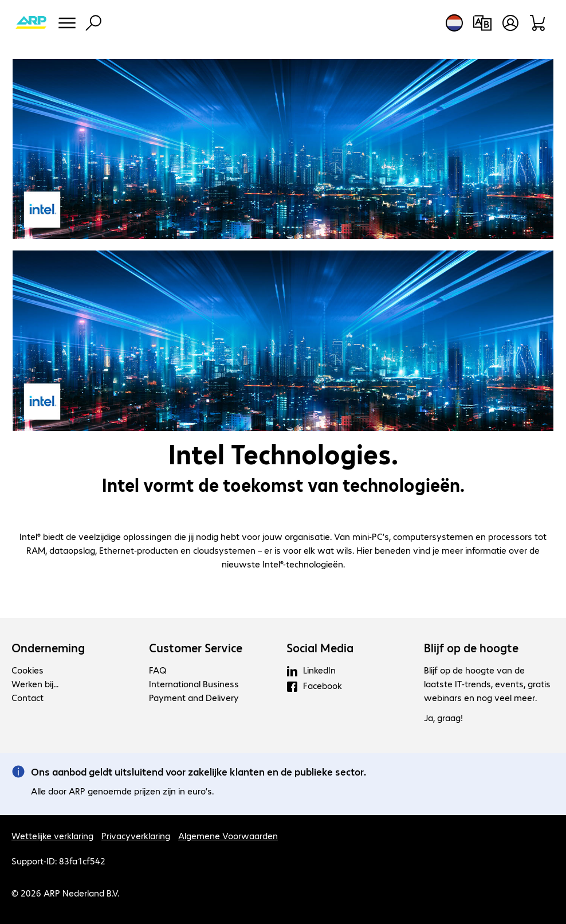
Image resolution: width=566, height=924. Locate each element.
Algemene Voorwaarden (228, 835)
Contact (27, 697)
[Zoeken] (93, 23)
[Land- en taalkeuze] (454, 23)
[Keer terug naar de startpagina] (31, 23)
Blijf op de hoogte (471, 648)
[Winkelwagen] (538, 23)
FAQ (158, 670)
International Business (194, 684)
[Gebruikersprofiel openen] (510, 23)
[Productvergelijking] (482, 23)
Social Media (320, 648)
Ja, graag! (443, 717)
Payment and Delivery (194, 697)
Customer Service (196, 648)
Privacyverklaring (136, 835)
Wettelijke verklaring (52, 835)
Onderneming (48, 648)
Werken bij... (35, 684)
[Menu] (67, 23)
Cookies (27, 670)
